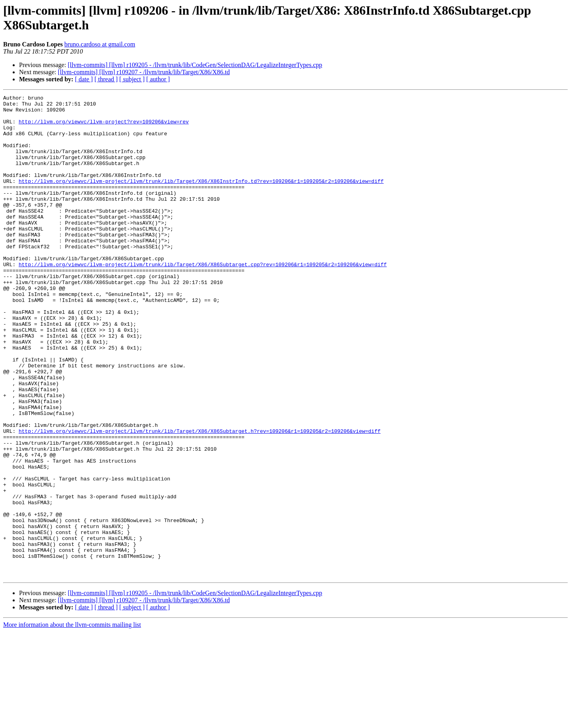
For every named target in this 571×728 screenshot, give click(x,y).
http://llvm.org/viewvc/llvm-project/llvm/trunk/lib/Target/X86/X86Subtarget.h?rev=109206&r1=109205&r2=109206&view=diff (200, 499)
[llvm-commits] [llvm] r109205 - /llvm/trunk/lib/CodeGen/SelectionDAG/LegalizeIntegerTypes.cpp (195, 65)
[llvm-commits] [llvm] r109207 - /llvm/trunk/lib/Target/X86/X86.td (144, 72)
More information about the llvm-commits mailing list (72, 721)
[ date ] (84, 79)
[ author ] (158, 79)
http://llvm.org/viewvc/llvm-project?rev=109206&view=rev (104, 127)
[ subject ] (132, 79)
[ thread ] (106, 79)
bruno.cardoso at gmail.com (100, 44)
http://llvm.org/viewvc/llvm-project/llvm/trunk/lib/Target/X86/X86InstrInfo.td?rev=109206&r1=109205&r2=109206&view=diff (201, 199)
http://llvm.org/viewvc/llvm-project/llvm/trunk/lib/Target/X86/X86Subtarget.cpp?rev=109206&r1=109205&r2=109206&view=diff (203, 299)
